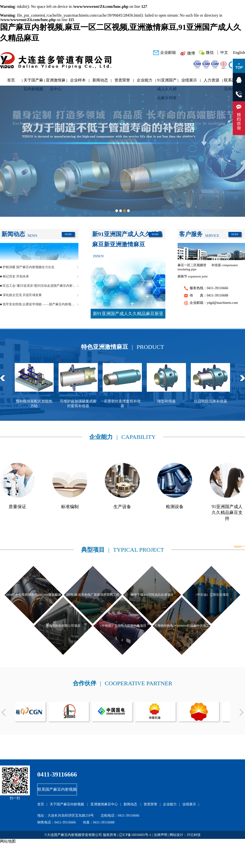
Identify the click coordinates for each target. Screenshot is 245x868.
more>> (239, 546)
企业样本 (78, 80)
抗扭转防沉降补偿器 (214, 401)
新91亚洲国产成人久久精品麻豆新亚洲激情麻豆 (128, 315)
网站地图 (8, 841)
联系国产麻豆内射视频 (57, 789)
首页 (11, 80)
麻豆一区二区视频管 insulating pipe (192, 267)
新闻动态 (100, 80)
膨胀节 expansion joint (193, 276)
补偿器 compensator (225, 265)
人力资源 (211, 80)
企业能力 (145, 80)
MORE (68, 234)
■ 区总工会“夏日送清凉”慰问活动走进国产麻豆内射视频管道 (39, 286)
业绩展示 (189, 80)
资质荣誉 (122, 80)
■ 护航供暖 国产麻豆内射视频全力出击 (27, 267)
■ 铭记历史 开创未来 (14, 276)
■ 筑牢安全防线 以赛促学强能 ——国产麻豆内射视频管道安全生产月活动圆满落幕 (39, 304)
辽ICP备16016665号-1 (135, 835)
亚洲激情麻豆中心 (56, 81)
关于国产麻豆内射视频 (33, 81)
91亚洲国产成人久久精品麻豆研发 (167, 81)
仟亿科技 (194, 835)
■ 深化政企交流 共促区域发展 (21, 295)
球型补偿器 (170, 401)
